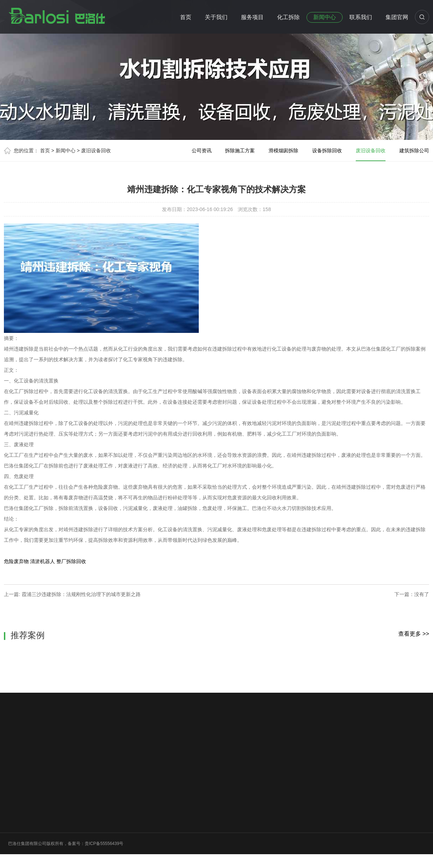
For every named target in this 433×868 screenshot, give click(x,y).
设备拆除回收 (327, 151)
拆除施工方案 (240, 151)
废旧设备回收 (96, 151)
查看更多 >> (414, 634)
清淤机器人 (43, 561)
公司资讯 (202, 151)
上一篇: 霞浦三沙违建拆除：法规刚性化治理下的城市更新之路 (72, 594)
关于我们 (216, 17)
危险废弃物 (16, 561)
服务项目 (252, 17)
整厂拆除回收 (71, 561)
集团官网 (397, 17)
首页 (186, 17)
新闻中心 (325, 17)
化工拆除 (288, 17)
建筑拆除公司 (414, 151)
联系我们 (361, 17)
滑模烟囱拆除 (283, 151)
